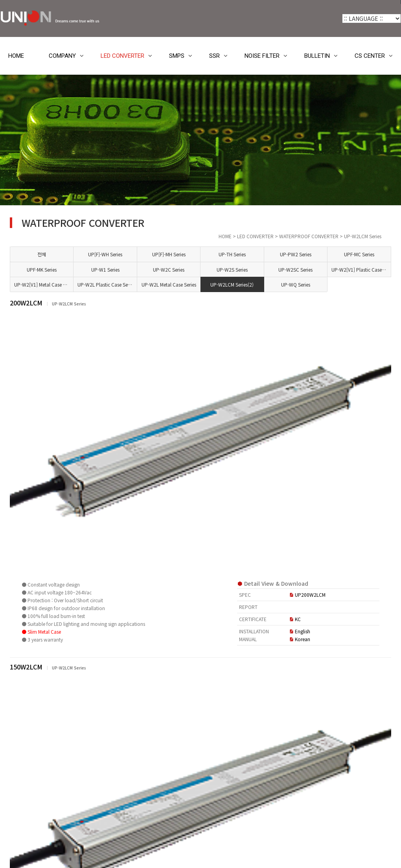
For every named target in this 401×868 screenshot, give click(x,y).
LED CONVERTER (122, 56)
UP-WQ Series (320, 284)
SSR (214, 56)
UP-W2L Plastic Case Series (184, 284)
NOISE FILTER (262, 56)
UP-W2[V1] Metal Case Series (138, 284)
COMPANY (62, 56)
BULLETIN (317, 56)
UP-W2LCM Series (47, 503)
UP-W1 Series (182, 269)
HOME (16, 56)
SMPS (177, 56)
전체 (136, 254)
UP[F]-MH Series (228, 254)
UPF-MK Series (136, 269)
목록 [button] (378, 641)
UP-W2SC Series (320, 269)
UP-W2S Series (274, 269)
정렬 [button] (357, 641)
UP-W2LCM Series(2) (276, 284)
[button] (119, 642)
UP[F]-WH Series (182, 254)
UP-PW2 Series (320, 254)
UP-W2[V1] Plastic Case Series (368, 269)
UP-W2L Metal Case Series (230, 284)
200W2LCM (151, 303)
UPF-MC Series (366, 254)
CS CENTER (370, 56)
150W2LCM (151, 471)
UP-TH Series (274, 254)
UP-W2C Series (228, 269)
